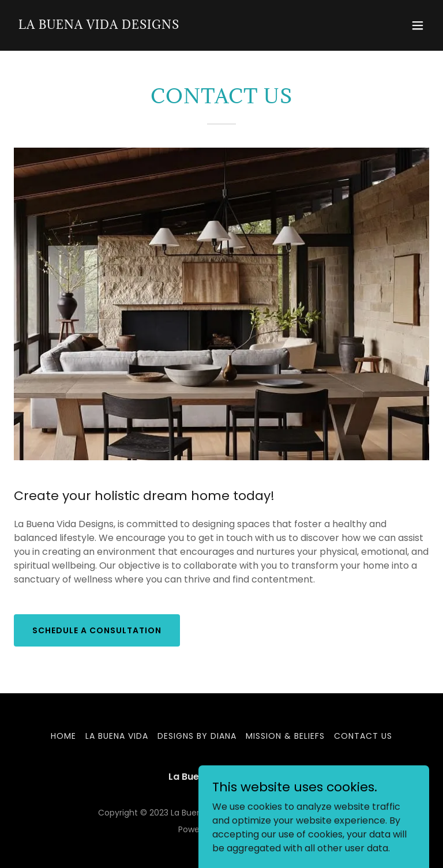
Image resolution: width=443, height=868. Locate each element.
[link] (99, 26)
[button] (418, 25)
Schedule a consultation (97, 630)
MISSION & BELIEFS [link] (285, 736)
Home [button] (63, 736)
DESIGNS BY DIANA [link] (197, 736)
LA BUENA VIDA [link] (117, 736)
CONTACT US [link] (363, 736)
